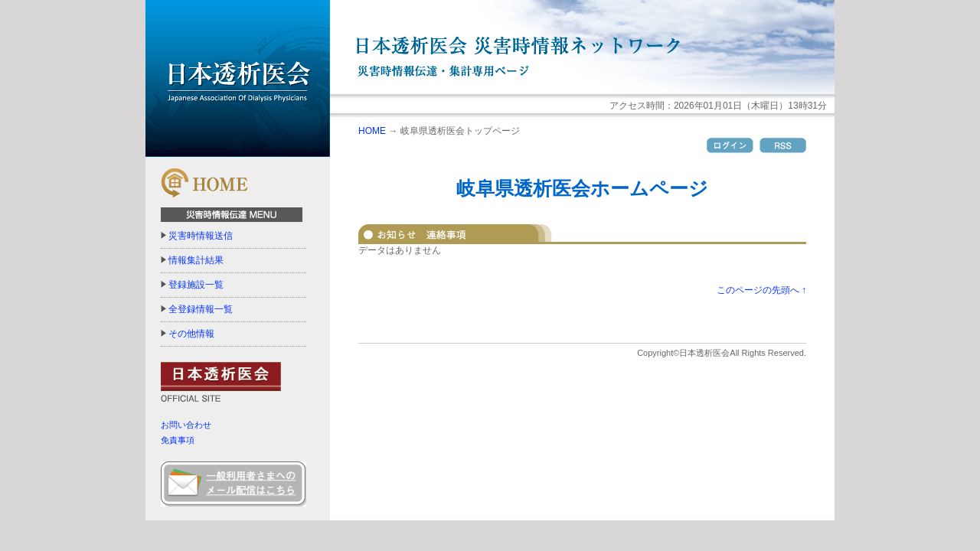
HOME (372, 131)
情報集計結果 (196, 260)
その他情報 (191, 334)
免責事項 (178, 440)
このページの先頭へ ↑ (761, 290)
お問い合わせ (186, 425)
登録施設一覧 (196, 285)
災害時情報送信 (201, 236)
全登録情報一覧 (201, 309)
